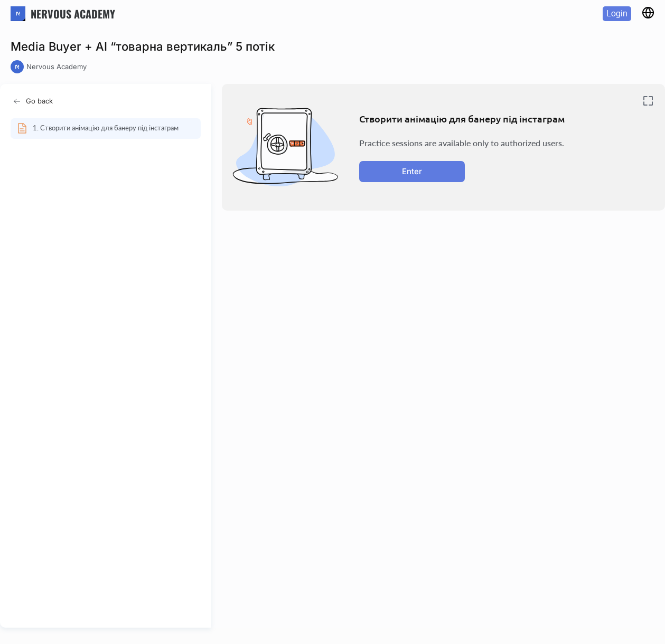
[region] (109, 368)
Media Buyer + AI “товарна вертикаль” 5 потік (143, 46)
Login (617, 13)
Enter (412, 171)
